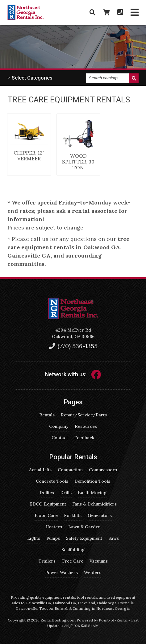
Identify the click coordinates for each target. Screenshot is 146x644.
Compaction (70, 470)
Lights (34, 538)
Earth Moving (92, 493)
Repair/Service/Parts (84, 415)
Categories (30, 78)
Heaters (54, 527)
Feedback (84, 438)
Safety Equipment (84, 538)
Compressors (103, 470)
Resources (86, 426)
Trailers (47, 561)
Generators (100, 515)
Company (59, 426)
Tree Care (73, 561)
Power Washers (61, 572)
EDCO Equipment (48, 504)
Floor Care (46, 515)
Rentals (47, 415)
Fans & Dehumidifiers (94, 504)
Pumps (53, 538)
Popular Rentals (73, 457)
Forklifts (73, 515)
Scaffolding (73, 550)
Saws (114, 538)
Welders (93, 572)
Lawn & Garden (84, 527)
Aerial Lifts (40, 470)
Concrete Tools (52, 481)
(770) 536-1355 (73, 346)
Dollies (47, 493)
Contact (60, 438)
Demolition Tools (92, 481)
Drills (66, 493)
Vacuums (99, 561)
